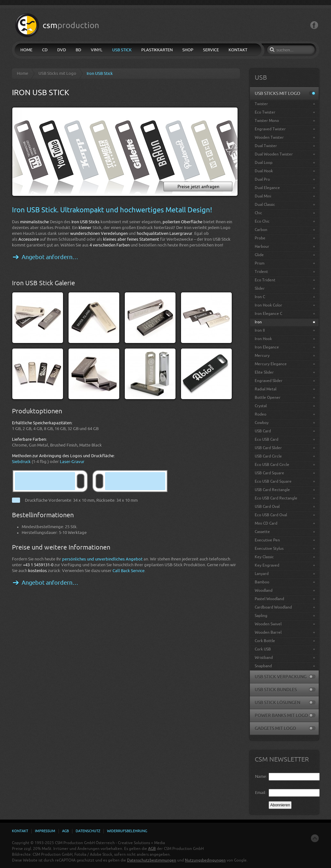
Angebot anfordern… (50, 257)
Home (22, 73)
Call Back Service (128, 571)
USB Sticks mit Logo (57, 73)
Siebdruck (21, 462)
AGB (152, 849)
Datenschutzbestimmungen (152, 860)
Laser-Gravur (72, 462)
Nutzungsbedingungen (205, 860)
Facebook (314, 25)
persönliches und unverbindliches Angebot (102, 559)
